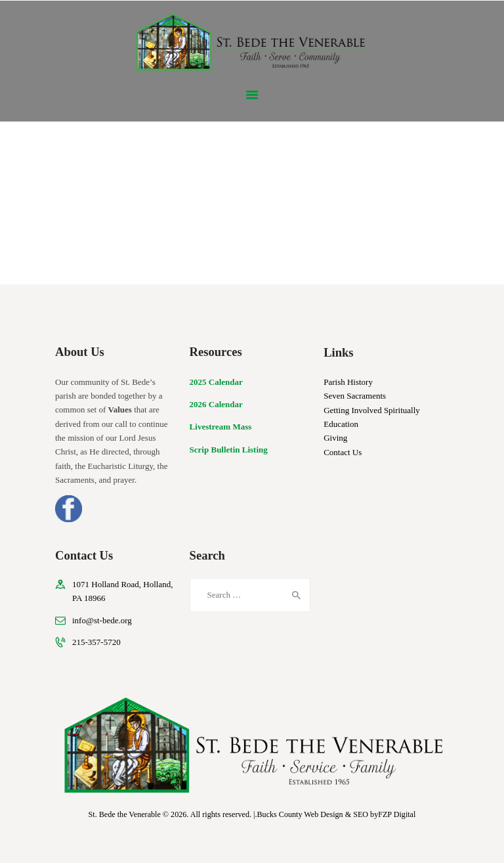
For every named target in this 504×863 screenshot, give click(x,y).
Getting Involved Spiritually (372, 410)
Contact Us (343, 452)
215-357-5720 (96, 642)
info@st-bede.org (102, 620)
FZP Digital (397, 814)
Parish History (348, 382)
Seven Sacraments (355, 396)
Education (341, 424)
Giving (335, 438)
